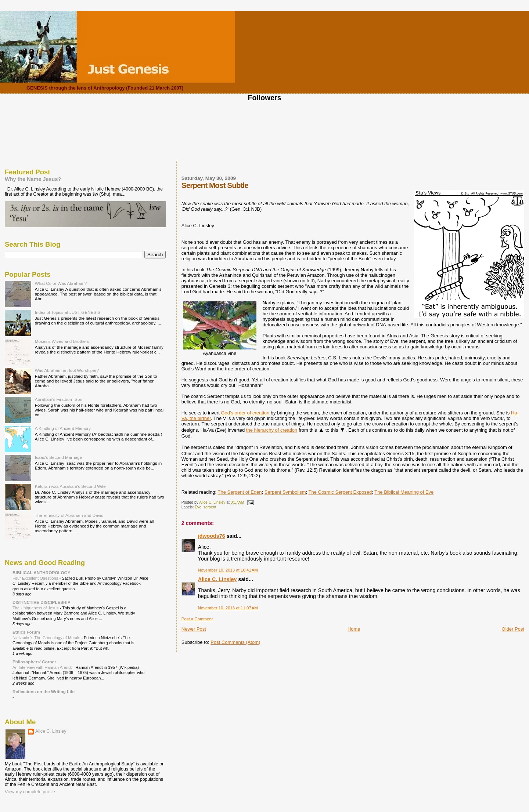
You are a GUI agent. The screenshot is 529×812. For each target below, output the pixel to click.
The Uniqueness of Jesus (36, 608)
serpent (210, 507)
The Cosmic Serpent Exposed (340, 492)
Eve (198, 507)
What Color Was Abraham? (61, 283)
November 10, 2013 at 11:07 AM (228, 608)
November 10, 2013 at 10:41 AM (228, 570)
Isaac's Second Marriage (59, 457)
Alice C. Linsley (217, 579)
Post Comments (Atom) (235, 642)
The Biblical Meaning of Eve (404, 492)
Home (354, 629)
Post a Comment (197, 619)
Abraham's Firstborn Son (59, 399)
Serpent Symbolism (285, 492)
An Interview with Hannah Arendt (43, 667)
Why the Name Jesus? (33, 179)
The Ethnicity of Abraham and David (69, 515)
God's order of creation (245, 413)
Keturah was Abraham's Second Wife (70, 486)
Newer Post (194, 629)
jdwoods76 (212, 536)
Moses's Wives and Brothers (62, 341)
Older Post (513, 629)
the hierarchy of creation (272, 430)
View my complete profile (30, 792)
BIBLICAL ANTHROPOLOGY (42, 572)
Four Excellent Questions (36, 578)
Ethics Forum (26, 632)
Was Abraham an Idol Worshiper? (67, 370)
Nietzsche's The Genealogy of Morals (47, 638)
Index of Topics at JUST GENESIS (68, 312)
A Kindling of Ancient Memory (63, 428)
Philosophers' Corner (34, 662)
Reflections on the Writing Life (44, 691)
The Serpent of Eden (240, 492)
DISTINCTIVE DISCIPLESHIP (42, 602)
